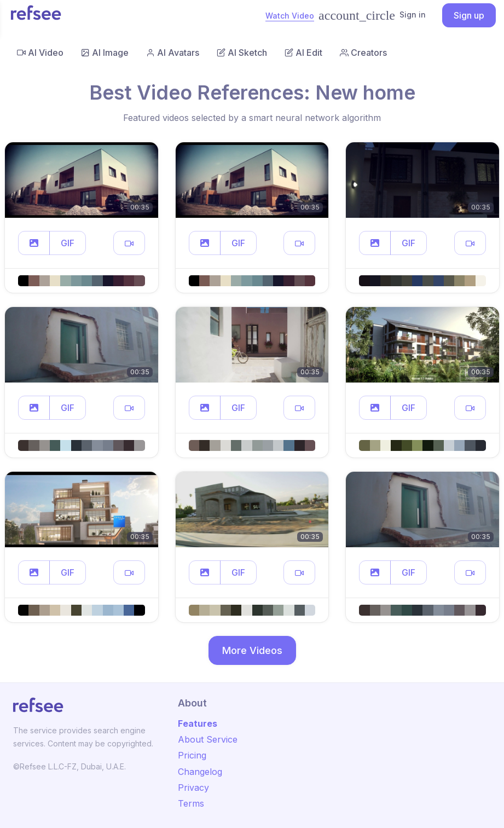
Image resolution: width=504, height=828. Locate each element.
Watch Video (290, 16)
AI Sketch (242, 53)
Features (198, 723)
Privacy (193, 788)
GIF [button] (68, 243)
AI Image (105, 53)
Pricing (192, 755)
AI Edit (303, 53)
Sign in (372, 15)
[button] (34, 243)
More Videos (252, 650)
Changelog (200, 772)
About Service (208, 739)
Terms (191, 803)
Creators (363, 53)
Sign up (469, 15)
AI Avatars (173, 53)
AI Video (40, 53)
